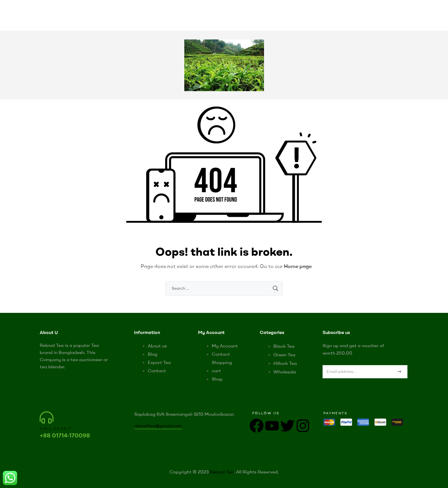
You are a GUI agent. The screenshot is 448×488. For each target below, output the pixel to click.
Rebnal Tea (222, 472)
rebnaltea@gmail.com (158, 425)
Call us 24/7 (56, 428)
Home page (298, 266)
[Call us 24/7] (47, 417)
